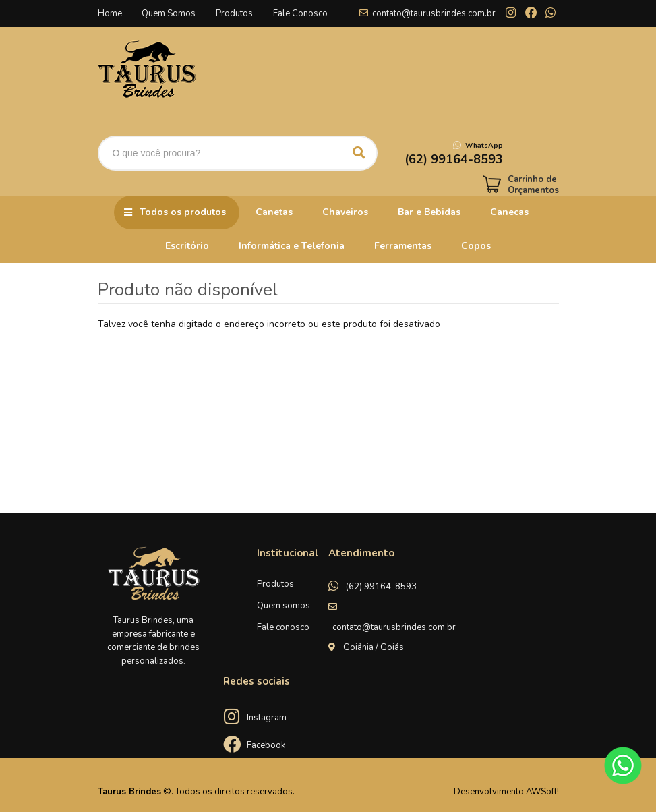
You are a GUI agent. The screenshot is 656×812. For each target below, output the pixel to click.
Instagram (267, 718)
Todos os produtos (183, 212)
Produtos (235, 13)
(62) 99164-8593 (381, 587)
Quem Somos (169, 13)
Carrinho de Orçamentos (533, 185)
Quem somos (284, 606)
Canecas (509, 212)
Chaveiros (345, 212)
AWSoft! (542, 792)
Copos (476, 246)
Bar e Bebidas (429, 212)
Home (110, 13)
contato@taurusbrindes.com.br (434, 13)
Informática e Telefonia (292, 246)
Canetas (274, 212)
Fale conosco (283, 627)
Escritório (187, 246)
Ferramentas (403, 246)
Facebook (266, 745)
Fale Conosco (301, 13)
